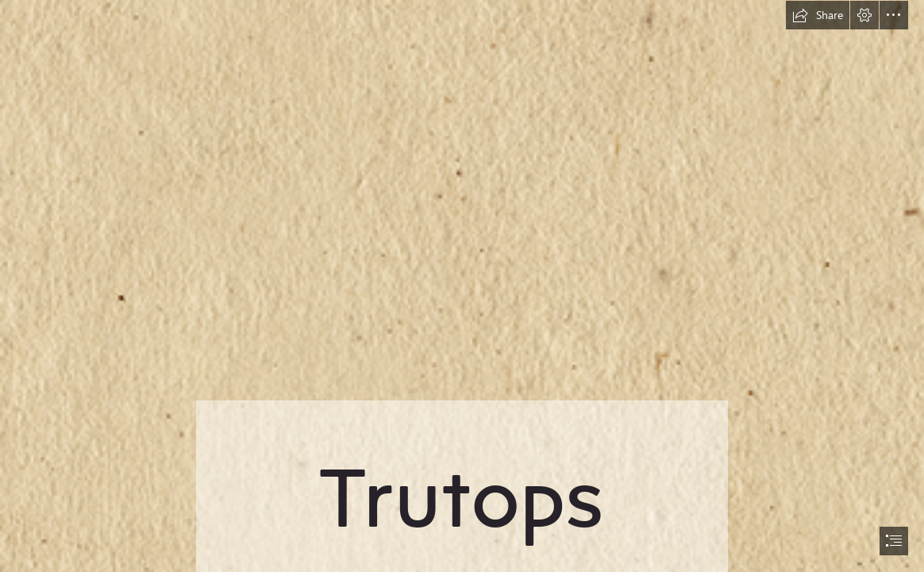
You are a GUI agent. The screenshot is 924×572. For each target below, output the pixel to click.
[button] (818, 15)
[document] (462, 286)
